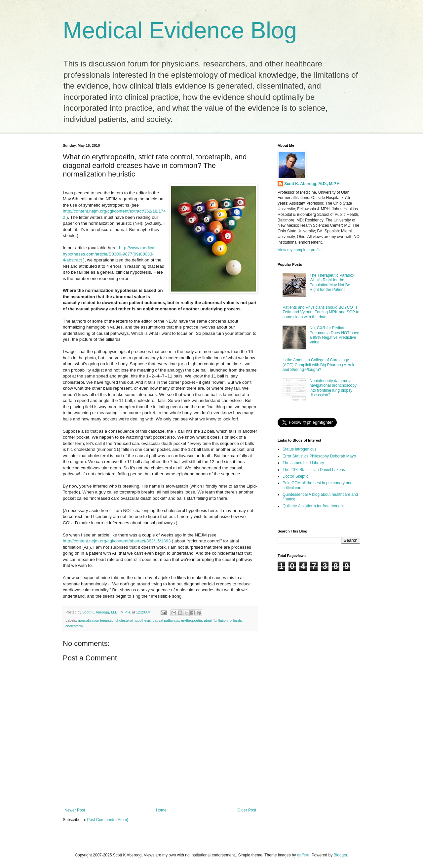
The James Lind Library (303, 463)
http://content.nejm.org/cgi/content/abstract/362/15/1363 (117, 541)
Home (161, 810)
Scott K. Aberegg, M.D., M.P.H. (312, 184)
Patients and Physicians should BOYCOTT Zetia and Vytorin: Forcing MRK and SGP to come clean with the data (321, 312)
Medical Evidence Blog (180, 30)
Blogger (341, 855)
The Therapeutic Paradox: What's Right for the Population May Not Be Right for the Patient (333, 282)
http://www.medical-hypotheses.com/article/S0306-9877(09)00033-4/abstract (110, 254)
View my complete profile (300, 250)
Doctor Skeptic (295, 476)
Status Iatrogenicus (300, 449)
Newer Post (75, 810)
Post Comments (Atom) (108, 820)
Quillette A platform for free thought (313, 506)
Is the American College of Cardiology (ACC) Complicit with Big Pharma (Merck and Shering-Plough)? (318, 365)
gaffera (303, 855)
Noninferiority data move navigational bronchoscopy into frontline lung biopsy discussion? (333, 388)
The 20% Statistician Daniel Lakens (314, 470)
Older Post (247, 810)
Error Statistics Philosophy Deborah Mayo (319, 456)
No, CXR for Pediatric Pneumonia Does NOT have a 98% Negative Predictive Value (334, 335)
